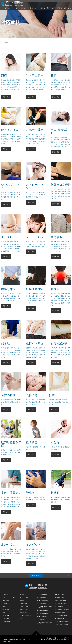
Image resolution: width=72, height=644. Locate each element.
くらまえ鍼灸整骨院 (42, 595)
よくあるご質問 (24, 610)
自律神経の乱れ (6, 621)
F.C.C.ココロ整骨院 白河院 (62, 624)
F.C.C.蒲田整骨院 (59, 607)
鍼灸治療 (22, 601)
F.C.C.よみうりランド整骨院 (62, 610)
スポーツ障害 (6, 618)
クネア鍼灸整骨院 (42, 604)
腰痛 (4, 612)
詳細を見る (6, 97)
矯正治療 (22, 595)
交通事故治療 (51, 8)
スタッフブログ (24, 607)
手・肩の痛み (6, 610)
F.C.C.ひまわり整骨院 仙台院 (62, 621)
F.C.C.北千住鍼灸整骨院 (61, 615)
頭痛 (4, 607)
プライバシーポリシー (26, 615)
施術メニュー (34, 8)
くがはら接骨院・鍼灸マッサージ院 (45, 623)
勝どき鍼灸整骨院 (42, 598)
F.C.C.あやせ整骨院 (42, 617)
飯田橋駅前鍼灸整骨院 (43, 611)
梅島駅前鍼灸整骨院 (60, 612)
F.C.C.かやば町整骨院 (60, 604)
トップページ (6, 595)
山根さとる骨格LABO (60, 601)
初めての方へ (24, 8)
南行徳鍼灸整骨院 (59, 618)
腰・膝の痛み (6, 615)
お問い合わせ (36, 575)
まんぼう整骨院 (41, 620)
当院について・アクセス (12, 8)
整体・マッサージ (24, 598)
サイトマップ (23, 618)
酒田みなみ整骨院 (59, 595)
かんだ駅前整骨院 (59, 598)
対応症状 (42, 8)
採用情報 (59, 8)
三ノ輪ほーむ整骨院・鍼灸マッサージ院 (45, 607)
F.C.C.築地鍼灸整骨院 (43, 601)
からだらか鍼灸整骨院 (43, 614)
